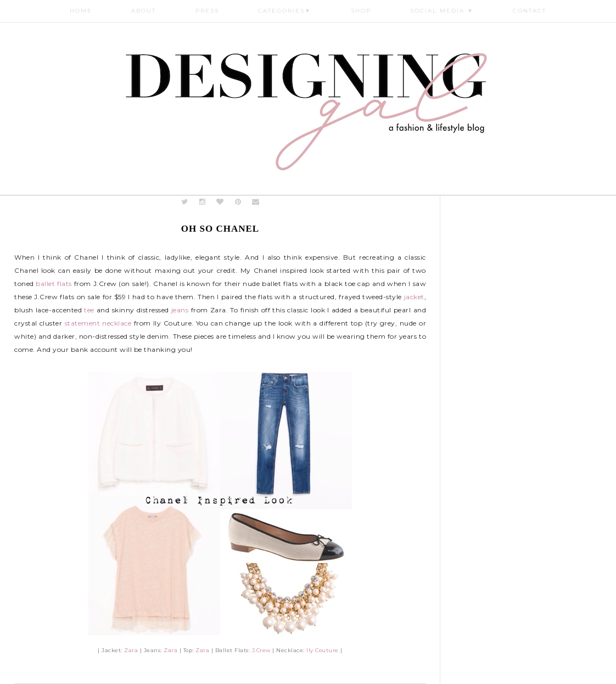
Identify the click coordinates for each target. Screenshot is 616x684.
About (144, 11)
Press (207, 11)
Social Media (442, 11)
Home (81, 11)
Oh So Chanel (220, 229)
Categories (285, 11)
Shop (361, 11)
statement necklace (98, 323)
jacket (414, 297)
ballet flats (54, 284)
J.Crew (261, 650)
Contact (530, 11)
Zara (131, 650)
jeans (180, 310)
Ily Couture (323, 650)
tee (89, 310)
